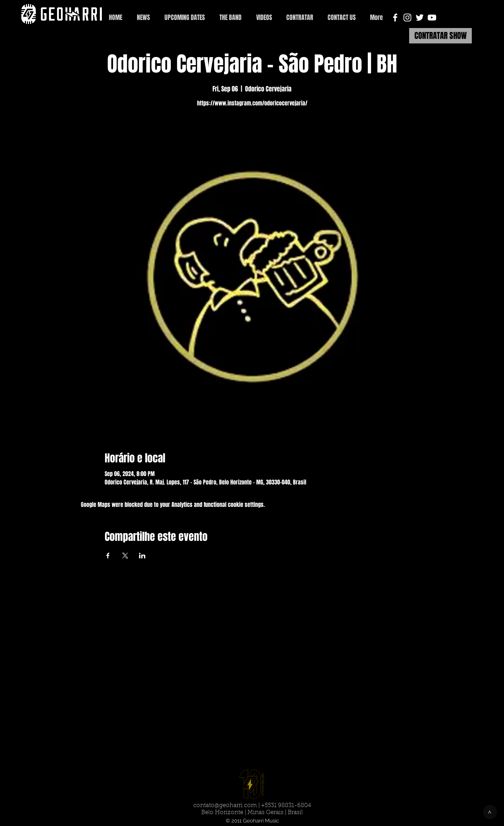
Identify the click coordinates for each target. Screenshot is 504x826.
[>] (490, 812)
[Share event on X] (125, 556)
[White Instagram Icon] (407, 18)
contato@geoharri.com (225, 806)
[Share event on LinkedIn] (142, 556)
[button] (341, 18)
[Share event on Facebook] (108, 556)
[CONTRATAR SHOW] (440, 36)
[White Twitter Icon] (420, 18)
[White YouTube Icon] (432, 18)
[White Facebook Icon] (395, 18)
